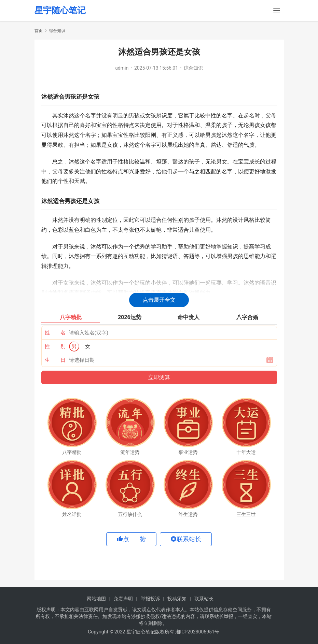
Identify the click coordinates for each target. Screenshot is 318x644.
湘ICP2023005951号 (197, 632)
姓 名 (55, 333)
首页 (39, 31)
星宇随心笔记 (60, 11)
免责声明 (123, 599)
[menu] (277, 11)
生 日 (55, 360)
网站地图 (96, 599)
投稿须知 (177, 599)
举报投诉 (150, 599)
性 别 (55, 346)
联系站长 (204, 599)
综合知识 (193, 68)
